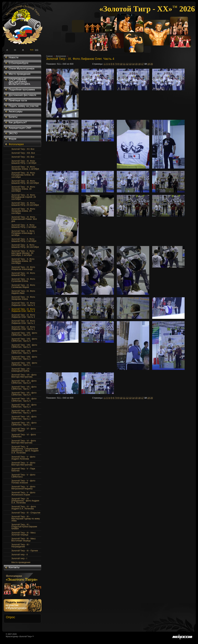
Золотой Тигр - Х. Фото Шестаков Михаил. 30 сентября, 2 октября (23, 253)
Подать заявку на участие (24, 106)
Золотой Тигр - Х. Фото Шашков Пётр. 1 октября (24, 240)
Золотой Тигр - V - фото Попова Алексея (23, 482)
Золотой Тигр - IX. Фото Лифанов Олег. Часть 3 (23, 316)
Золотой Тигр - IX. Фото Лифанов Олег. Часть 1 (23, 328)
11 (124, 64)
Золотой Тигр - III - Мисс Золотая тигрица (24, 534)
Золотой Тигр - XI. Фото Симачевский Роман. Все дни (24, 219)
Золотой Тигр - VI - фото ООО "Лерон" (24, 430)
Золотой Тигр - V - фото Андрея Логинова (23, 458)
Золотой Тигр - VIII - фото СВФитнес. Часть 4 (24, 346)
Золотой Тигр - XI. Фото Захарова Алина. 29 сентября (23, 211)
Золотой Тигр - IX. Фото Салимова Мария (23, 286)
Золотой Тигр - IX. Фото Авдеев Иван (23, 292)
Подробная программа (22, 90)
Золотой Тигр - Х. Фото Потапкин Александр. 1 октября (23, 233)
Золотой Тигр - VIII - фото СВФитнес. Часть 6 (24, 334)
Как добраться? (18, 122)
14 (133, 64)
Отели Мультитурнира (21, 68)
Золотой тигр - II (20, 554)
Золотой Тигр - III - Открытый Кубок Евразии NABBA (24, 527)
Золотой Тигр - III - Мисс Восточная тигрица (24, 540)
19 (149, 64)
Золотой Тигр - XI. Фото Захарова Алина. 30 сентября (23, 189)
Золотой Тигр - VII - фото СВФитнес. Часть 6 (24, 394)
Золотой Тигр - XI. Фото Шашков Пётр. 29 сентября (25, 204)
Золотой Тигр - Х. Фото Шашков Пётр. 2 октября (24, 226)
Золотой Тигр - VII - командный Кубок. (21, 370)
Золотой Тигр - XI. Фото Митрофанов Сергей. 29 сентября (24, 197)
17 (143, 64)
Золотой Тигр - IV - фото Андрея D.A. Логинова (24, 508)
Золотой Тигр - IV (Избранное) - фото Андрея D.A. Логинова (25, 501)
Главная (49, 56)
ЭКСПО (13, 133)
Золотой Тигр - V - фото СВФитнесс (23, 476)
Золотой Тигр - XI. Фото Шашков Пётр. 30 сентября (25, 182)
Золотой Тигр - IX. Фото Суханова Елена (23, 280)
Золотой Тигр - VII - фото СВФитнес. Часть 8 (24, 382)
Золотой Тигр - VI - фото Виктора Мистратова (24, 442)
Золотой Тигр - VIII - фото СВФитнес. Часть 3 (24, 352)
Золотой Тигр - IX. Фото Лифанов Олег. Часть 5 (23, 304)
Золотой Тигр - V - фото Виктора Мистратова (23, 464)
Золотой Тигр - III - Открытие (26, 513)
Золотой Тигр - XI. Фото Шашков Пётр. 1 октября (24, 162)
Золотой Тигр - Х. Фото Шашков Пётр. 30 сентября (25, 246)
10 (121, 64)
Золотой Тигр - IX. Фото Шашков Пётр (23, 274)
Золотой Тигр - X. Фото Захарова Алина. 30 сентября (23, 261)
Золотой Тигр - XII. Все (23, 157)
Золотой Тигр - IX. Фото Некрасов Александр (23, 268)
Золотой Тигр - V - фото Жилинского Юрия (23, 494)
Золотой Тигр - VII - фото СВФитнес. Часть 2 (24, 418)
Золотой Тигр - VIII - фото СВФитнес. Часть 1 (24, 364)
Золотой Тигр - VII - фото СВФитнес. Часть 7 (24, 388)
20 (152, 64)
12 (127, 64)
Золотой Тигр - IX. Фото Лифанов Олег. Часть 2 (23, 322)
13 (130, 64)
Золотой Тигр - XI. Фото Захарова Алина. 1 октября (25, 168)
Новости (14, 57)
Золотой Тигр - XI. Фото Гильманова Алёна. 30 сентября (23, 175)
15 (136, 64)
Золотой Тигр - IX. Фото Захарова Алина (23, 298)
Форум (13, 139)
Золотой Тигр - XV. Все (23, 149)
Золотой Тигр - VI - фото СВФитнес (24, 436)
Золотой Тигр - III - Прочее (25, 551)
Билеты (13, 117)
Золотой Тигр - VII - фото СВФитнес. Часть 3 (24, 412)
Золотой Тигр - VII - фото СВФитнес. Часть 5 (24, 400)
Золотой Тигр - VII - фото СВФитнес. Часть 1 (24, 424)
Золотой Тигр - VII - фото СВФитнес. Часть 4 (24, 406)
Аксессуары (16, 111)
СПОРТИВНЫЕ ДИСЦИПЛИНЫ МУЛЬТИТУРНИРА (19, 82)
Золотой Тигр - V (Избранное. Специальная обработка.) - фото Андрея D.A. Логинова (25, 450)
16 (139, 64)
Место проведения (20, 74)
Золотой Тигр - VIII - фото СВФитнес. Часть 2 (24, 358)
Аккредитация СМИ (20, 128)
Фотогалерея (16, 144)
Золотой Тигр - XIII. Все (23, 153)
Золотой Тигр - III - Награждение (21, 546)
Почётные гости (18, 101)
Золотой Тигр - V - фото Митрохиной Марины (23, 488)
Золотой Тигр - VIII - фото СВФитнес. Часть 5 (24, 340)
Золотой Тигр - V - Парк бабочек (23, 470)
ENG (36, 50)
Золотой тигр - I (19, 558)
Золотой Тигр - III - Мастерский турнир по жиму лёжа (26, 519)
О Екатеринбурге (19, 63)
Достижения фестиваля (22, 95)
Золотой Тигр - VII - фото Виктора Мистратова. (24, 376)
